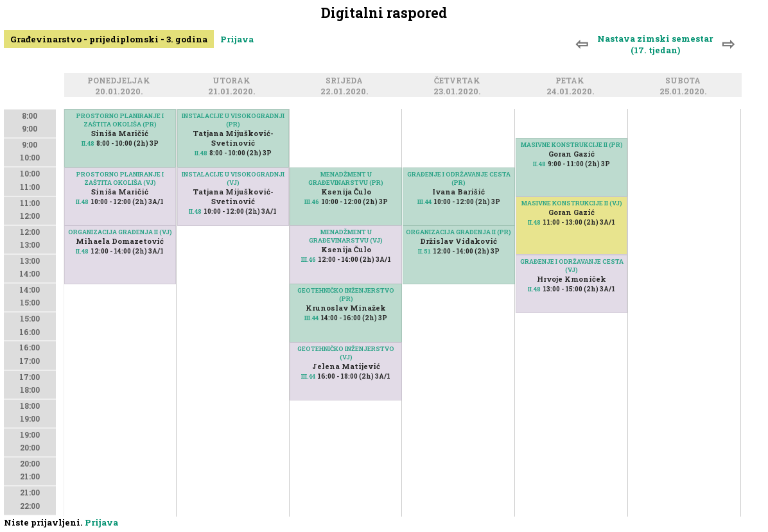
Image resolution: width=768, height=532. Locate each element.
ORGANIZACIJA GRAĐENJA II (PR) (458, 232)
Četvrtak (459, 81)
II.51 (424, 251)
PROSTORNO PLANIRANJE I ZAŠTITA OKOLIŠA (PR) (120, 120)
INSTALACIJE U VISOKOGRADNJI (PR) (233, 120)
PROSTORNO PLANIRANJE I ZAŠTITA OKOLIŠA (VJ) (120, 178)
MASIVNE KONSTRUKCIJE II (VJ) (572, 203)
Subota (685, 81)
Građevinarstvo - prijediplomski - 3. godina (109, 39)
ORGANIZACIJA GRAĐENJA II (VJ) (120, 232)
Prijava (237, 39)
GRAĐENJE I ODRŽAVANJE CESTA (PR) (459, 178)
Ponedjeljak (121, 81)
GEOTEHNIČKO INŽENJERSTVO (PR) (346, 295)
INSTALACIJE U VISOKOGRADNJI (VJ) (233, 178)
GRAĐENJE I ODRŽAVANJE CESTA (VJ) (572, 266)
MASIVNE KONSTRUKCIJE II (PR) (572, 145)
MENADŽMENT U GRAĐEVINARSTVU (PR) (346, 178)
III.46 (312, 202)
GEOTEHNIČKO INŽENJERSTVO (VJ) (346, 353)
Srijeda (346, 81)
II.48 (82, 251)
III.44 (311, 318)
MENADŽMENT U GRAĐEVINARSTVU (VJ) (346, 236)
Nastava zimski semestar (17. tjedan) (655, 44)
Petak (572, 81)
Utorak (233, 81)
